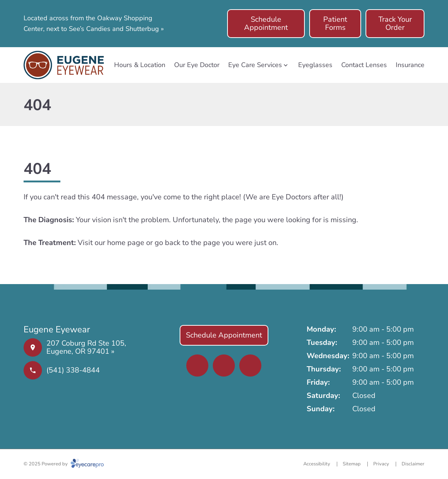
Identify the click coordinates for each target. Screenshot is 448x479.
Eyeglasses (315, 65)
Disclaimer (413, 464)
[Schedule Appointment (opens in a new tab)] (266, 24)
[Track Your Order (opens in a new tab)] (395, 24)
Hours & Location (140, 65)
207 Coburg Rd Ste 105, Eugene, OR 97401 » (86, 347)
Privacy (381, 464)
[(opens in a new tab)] (197, 366)
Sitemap (352, 464)
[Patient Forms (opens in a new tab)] (335, 24)
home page (126, 243)
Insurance (410, 65)
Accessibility (317, 464)
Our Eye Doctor (197, 65)
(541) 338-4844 (73, 370)
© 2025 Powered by (64, 464)
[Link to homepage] (64, 65)
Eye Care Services (255, 65)
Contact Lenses (364, 65)
